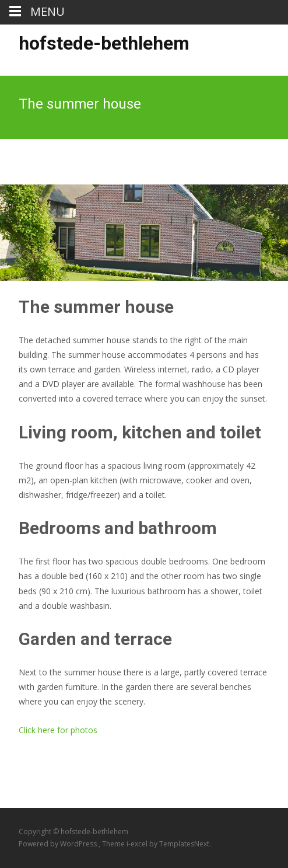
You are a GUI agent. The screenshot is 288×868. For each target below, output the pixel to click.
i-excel (138, 844)
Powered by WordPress (59, 844)
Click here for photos (58, 730)
